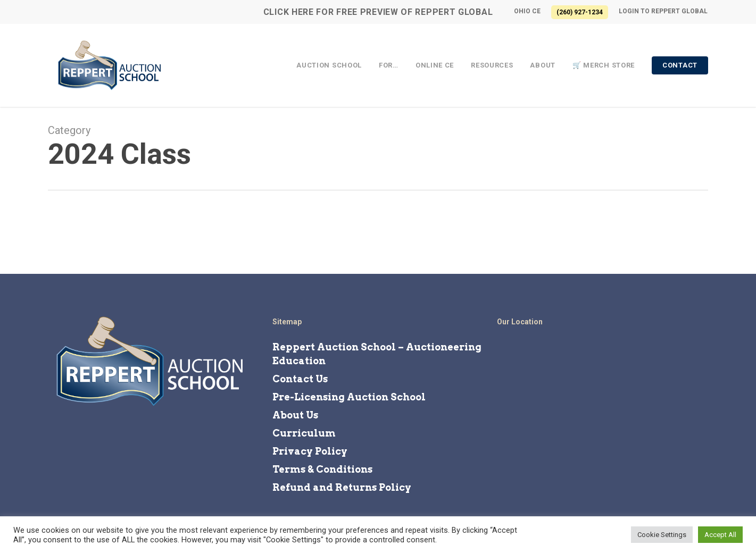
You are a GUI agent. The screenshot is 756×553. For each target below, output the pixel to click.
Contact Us (300, 379)
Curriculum (304, 433)
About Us (295, 415)
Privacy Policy (310, 451)
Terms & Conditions (322, 469)
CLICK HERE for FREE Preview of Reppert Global (378, 12)
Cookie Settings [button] (662, 535)
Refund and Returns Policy (342, 487)
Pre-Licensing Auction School (349, 397)
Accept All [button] (720, 535)
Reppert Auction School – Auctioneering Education (377, 354)
